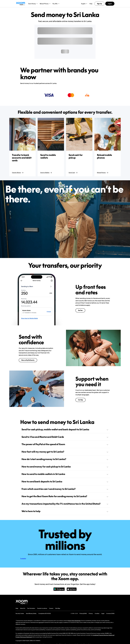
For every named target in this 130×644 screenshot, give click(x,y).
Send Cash (73, 173)
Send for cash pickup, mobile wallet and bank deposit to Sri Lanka (65, 429)
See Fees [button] (80, 310)
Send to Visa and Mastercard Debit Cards (65, 437)
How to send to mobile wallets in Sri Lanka (65, 474)
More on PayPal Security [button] (28, 360)
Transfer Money (18, 173)
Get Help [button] (81, 400)
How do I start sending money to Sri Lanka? (65, 459)
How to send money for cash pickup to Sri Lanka (65, 467)
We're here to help (65, 511)
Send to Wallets (46, 173)
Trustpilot (23, 558)
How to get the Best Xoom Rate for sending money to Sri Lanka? (65, 496)
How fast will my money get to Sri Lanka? (65, 452)
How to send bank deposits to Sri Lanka (65, 481)
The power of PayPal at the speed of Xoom (65, 444)
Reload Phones (103, 173)
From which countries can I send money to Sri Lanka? (65, 489)
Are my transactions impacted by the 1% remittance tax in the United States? (65, 504)
